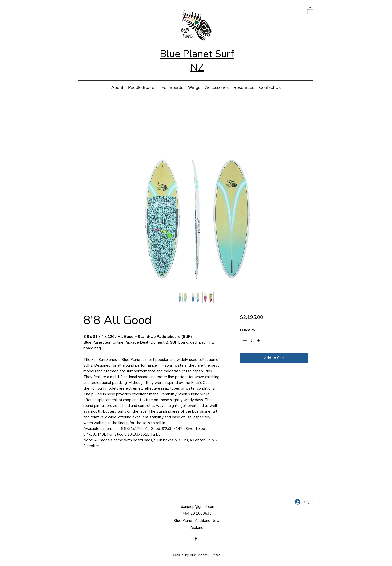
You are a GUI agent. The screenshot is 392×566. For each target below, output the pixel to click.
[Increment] (259, 340)
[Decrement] (244, 340)
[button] (310, 11)
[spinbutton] (252, 340)
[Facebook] (196, 539)
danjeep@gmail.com (198, 507)
